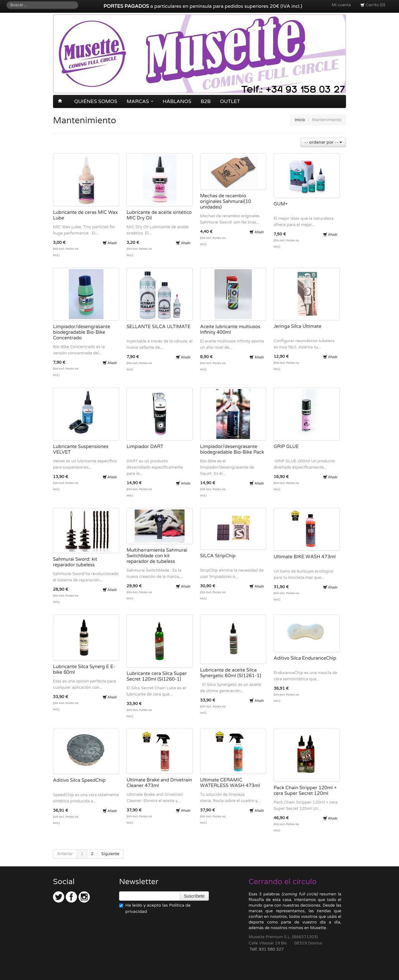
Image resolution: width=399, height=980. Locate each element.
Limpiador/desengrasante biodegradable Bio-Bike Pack (232, 449)
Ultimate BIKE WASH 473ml (305, 557)
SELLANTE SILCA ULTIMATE (159, 327)
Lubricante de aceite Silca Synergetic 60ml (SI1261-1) (231, 673)
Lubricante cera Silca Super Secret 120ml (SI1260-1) (157, 676)
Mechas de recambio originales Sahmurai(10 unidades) (226, 201)
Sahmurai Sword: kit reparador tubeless (75, 562)
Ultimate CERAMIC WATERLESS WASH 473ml (230, 783)
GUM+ (281, 204)
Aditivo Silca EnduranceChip (305, 658)
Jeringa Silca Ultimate (298, 326)
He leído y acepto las (155, 908)
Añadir (110, 243)
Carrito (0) (373, 5)
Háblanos (177, 101)
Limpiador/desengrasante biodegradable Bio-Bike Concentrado (82, 332)
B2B (206, 101)
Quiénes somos (96, 101)
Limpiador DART (145, 446)
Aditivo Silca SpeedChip (79, 780)
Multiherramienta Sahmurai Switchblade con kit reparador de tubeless (157, 556)
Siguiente (110, 854)
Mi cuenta (341, 5)
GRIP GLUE (286, 446)
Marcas (140, 101)
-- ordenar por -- (323, 142)
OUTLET (230, 101)
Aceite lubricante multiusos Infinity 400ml (230, 329)
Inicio (300, 120)
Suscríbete (194, 896)
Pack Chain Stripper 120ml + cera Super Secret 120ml (305, 790)
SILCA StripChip (218, 556)
